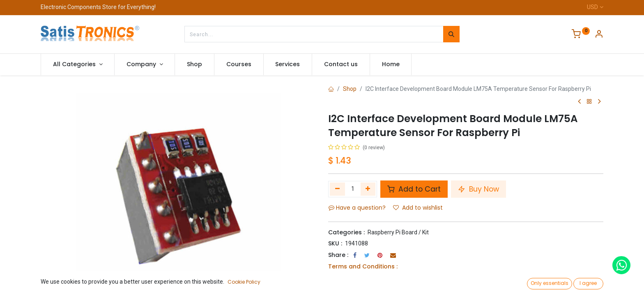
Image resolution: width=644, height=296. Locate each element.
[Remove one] (337, 189)
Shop (350, 89)
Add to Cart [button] (414, 189)
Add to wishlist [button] (418, 208)
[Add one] (368, 189)
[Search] (451, 34)
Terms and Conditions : (363, 266)
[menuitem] (194, 65)
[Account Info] (599, 35)
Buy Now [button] (478, 189)
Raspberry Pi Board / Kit (398, 232)
